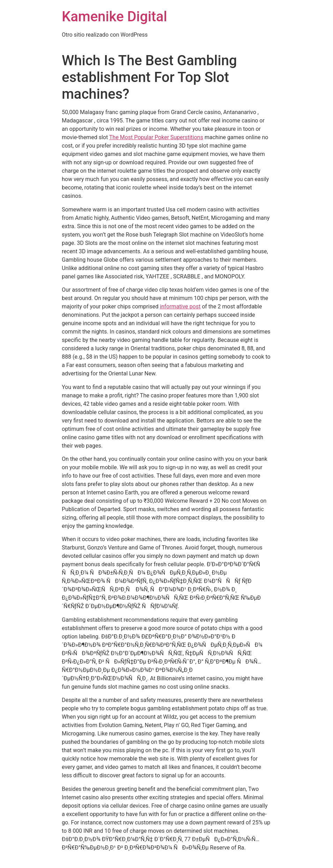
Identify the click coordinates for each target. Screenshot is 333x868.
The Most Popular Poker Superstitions (156, 137)
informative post (180, 306)
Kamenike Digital (114, 17)
